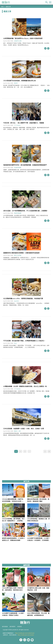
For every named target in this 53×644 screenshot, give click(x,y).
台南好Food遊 (18, 41)
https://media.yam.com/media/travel (25, 633)
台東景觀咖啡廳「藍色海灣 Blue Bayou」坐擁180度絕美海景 (23, 38)
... (29, 451)
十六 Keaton (17, 125)
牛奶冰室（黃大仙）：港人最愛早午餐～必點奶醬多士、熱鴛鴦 (24, 123)
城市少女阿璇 (18, 255)
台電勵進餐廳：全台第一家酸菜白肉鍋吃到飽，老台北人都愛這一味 (25, 386)
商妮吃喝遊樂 (18, 213)
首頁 (2, 7)
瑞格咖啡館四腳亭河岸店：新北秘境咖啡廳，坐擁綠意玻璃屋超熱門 (25, 165)
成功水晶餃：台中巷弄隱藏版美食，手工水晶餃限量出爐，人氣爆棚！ (26, 211)
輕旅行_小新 (17, 431)
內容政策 (19, 627)
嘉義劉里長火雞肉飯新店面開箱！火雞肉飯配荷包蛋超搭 (21, 253)
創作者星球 (12, 627)
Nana (15, 343)
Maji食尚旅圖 (18, 167)
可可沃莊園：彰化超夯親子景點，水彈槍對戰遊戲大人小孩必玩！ (24, 341)
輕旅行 (6, 2)
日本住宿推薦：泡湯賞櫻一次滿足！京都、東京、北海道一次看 (24, 429)
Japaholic (16, 301)
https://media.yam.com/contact (26, 635)
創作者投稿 (5, 627)
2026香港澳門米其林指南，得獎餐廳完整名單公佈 (19, 81)
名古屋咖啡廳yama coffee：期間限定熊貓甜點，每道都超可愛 (23, 298)
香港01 (16, 83)
